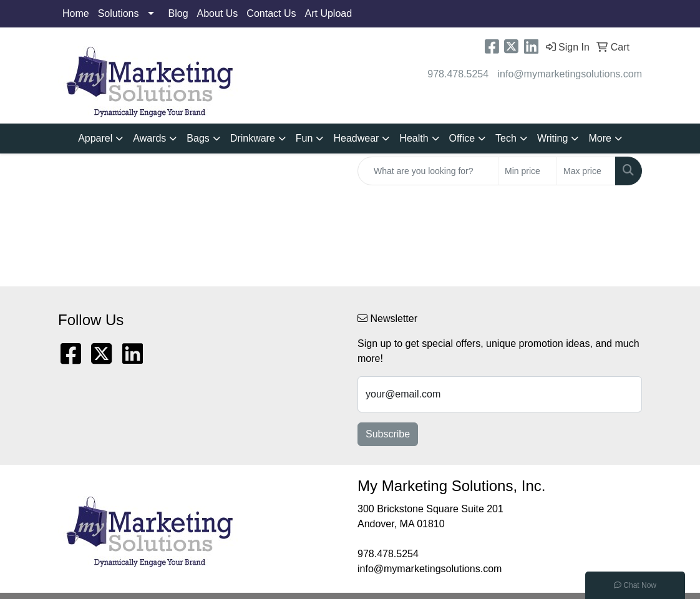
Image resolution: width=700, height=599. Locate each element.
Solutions (119, 13)
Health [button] (414, 138)
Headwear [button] (356, 138)
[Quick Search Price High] (586, 171)
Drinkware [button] (253, 138)
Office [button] (462, 138)
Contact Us (271, 13)
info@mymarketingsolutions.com (570, 74)
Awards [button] (149, 138)
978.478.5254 (458, 74)
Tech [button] (506, 138)
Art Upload (329, 13)
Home (76, 13)
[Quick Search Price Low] (527, 171)
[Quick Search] (428, 171)
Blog (178, 13)
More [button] (600, 138)
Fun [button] (304, 138)
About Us (218, 13)
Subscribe (388, 434)
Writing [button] (553, 138)
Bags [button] (198, 138)
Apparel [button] (95, 138)
